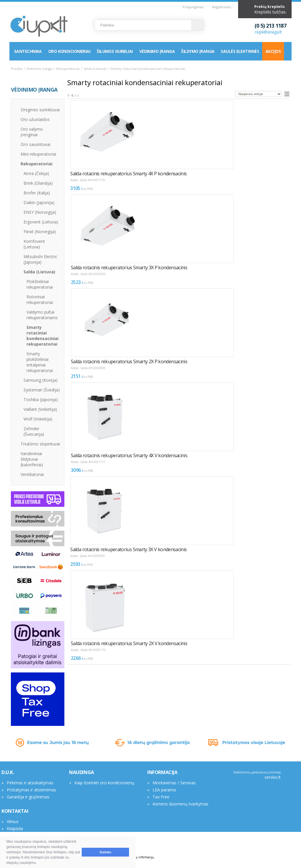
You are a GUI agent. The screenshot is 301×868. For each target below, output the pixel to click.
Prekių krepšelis (270, 7)
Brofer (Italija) (37, 193)
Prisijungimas (193, 7)
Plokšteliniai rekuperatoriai (40, 284)
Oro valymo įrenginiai (32, 132)
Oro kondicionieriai (69, 51)
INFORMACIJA (162, 772)
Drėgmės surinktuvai (40, 110)
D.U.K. (8, 772)
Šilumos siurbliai (115, 51)
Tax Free (161, 797)
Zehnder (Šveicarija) (34, 431)
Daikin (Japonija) (39, 202)
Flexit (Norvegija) (40, 232)
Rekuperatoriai (68, 69)
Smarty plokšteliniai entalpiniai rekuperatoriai (40, 362)
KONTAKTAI (15, 811)
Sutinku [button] (106, 852)
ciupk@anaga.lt (268, 32)
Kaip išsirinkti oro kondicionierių (104, 783)
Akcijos (273, 51)
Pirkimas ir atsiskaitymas (30, 783)
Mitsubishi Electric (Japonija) (40, 259)
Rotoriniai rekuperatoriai (40, 300)
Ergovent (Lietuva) (41, 222)
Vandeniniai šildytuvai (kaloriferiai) (32, 459)
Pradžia (17, 69)
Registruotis (221, 7)
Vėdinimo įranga (157, 51)
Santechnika (28, 51)
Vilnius (13, 821)
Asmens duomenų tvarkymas (180, 804)
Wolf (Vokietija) (38, 419)
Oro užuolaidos (35, 119)
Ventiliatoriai (32, 474)
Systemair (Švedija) (42, 390)
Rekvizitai (16, 836)
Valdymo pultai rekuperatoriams (42, 315)
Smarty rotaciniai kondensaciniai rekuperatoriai (42, 336)
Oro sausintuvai (35, 144)
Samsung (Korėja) (41, 380)
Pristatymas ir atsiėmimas (31, 790)
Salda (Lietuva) (95, 69)
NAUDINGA (82, 772)
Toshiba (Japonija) (41, 399)
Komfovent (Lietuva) (34, 244)
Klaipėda (15, 829)
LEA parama (164, 790)
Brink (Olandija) (38, 183)
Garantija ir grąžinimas (28, 797)
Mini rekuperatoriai (38, 154)
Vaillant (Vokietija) (40, 409)
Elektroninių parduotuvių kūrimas (257, 772)
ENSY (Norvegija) (40, 212)
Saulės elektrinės (240, 51)
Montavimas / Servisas (174, 783)
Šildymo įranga (198, 51)
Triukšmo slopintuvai (40, 444)
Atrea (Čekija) (36, 173)
